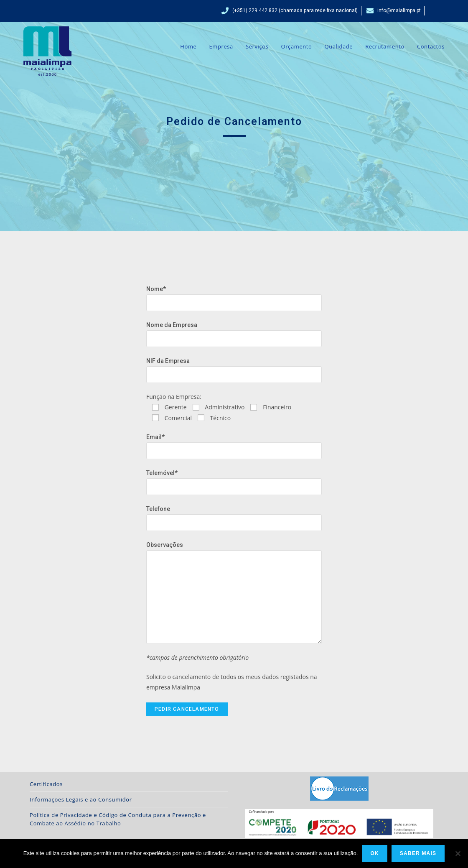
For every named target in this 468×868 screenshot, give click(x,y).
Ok (374, 853)
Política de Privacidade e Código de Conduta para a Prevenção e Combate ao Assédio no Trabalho (118, 819)
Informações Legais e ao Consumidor (81, 799)
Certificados (46, 784)
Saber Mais (418, 853)
